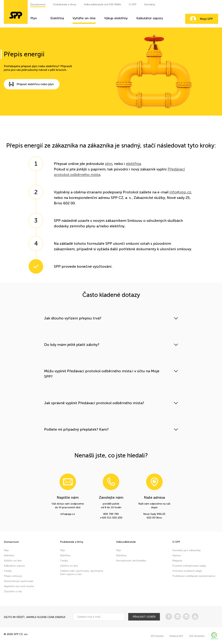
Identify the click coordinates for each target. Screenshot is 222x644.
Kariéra (177, 555)
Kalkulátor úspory (150, 18)
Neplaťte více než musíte (19, 586)
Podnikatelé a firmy (65, 4)
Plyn (34, 18)
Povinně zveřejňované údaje (189, 566)
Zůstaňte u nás (13, 591)
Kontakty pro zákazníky (186, 550)
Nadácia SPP (176, 636)
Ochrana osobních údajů (187, 571)
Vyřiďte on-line (84, 18)
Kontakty (150, 4)
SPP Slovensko (197, 636)
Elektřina (57, 18)
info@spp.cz (180, 192)
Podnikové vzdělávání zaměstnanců (194, 576)
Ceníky (8, 571)
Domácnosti (38, 4)
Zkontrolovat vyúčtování (19, 581)
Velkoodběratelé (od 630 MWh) (102, 4)
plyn (109, 164)
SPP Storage (157, 636)
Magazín (177, 561)
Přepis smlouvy (13, 576)
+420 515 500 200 (111, 518)
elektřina (133, 164)
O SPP (133, 4)
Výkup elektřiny (116, 18)
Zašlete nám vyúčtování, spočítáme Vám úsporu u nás (82, 573)
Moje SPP (206, 19)
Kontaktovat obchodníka (131, 561)
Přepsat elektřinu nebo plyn (30, 84)
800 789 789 (111, 514)
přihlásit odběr (144, 617)
